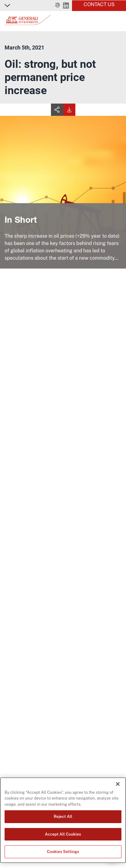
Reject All (63, 817)
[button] (58, 5)
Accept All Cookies (63, 834)
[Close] (118, 784)
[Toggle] (118, 21)
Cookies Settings (63, 852)
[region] (63, 820)
